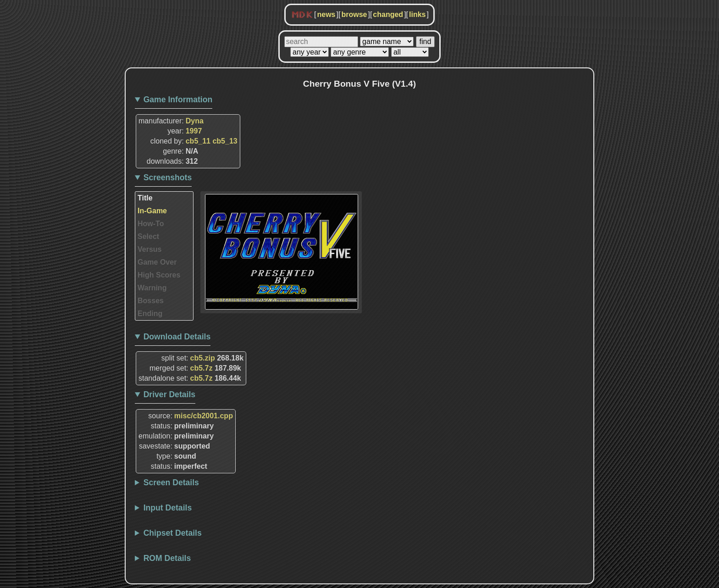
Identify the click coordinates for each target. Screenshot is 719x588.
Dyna (195, 121)
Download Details (177, 337)
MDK (302, 15)
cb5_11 (198, 141)
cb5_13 (225, 141)
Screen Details (171, 483)
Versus (149, 249)
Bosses (151, 301)
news (326, 14)
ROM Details (167, 558)
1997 (194, 131)
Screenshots (168, 178)
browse (354, 14)
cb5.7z (202, 368)
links (417, 14)
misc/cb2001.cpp (204, 416)
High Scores (159, 275)
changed (388, 14)
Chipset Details (173, 533)
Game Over (157, 262)
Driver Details (169, 394)
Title (145, 198)
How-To (151, 224)
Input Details (168, 508)
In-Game (152, 211)
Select (148, 236)
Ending (150, 313)
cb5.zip (203, 358)
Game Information (178, 100)
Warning (152, 288)
